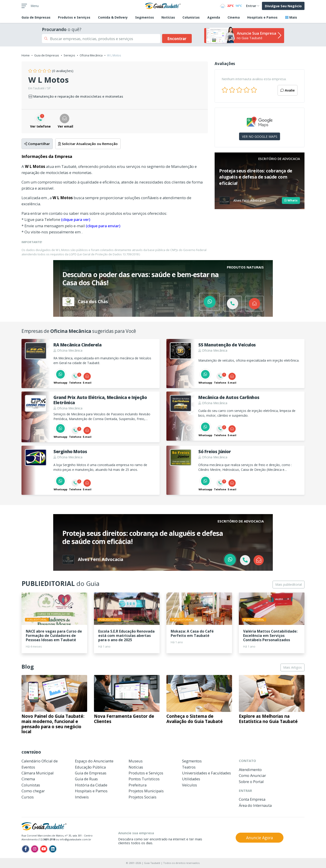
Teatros (189, 767)
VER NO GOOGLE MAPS (260, 137)
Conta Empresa (252, 799)
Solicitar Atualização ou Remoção (88, 144)
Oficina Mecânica (91, 55)
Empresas (36, 17)
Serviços (69, 55)
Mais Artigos (292, 667)
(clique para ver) (76, 219)
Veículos (189, 785)
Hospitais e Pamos (262, 17)
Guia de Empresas (47, 55)
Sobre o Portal (251, 782)
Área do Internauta (255, 805)
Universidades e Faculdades (206, 773)
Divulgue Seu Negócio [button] (283, 6)
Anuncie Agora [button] (260, 838)
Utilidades (191, 779)
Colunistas (191, 17)
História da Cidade (91, 785)
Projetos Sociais (143, 797)
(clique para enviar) (103, 226)
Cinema (234, 17)
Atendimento (250, 770)
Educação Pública (90, 767)
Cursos (28, 797)
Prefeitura (138, 785)
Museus (136, 761)
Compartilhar (37, 144)
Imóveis (82, 797)
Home (26, 55)
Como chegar (33, 791)
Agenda (214, 17)
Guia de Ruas (86, 779)
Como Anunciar (252, 775)
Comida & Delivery (113, 17)
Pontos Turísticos (144, 779)
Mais (291, 17)
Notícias (168, 17)
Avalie (288, 90)
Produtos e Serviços (74, 17)
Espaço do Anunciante (94, 761)
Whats (291, 200)
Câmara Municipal (38, 773)
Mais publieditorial (289, 584)
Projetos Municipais (146, 791)
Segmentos (145, 17)
